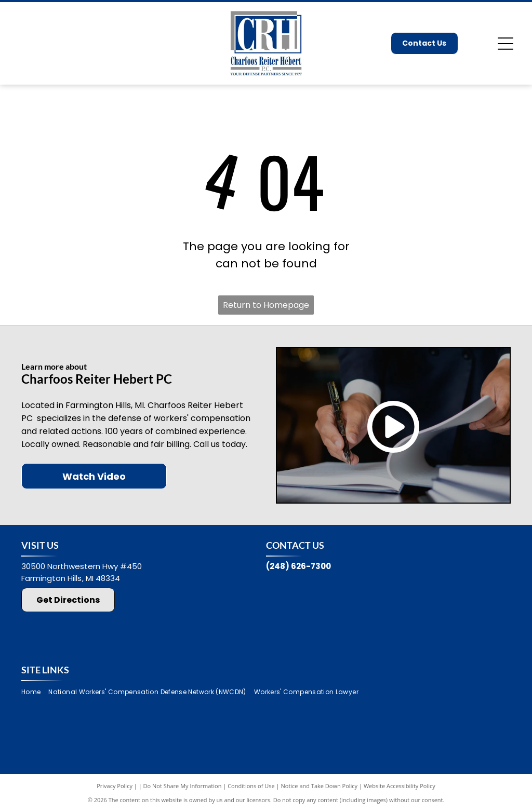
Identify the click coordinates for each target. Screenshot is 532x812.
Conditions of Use (251, 786)
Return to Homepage (266, 305)
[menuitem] (35, 692)
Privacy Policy (115, 786)
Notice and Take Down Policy (320, 786)
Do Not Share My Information (183, 786)
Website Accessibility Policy (400, 786)
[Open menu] (506, 44)
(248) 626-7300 (298, 566)
